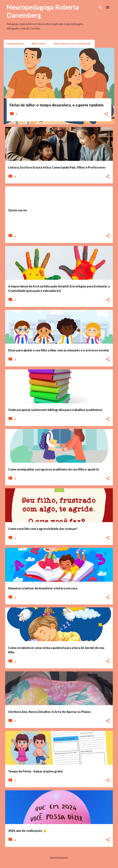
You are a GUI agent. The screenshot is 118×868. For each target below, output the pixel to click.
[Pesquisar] (100, 7)
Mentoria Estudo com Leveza (72, 44)
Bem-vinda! (39, 44)
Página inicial (15, 44)
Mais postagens (59, 858)
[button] (106, 114)
